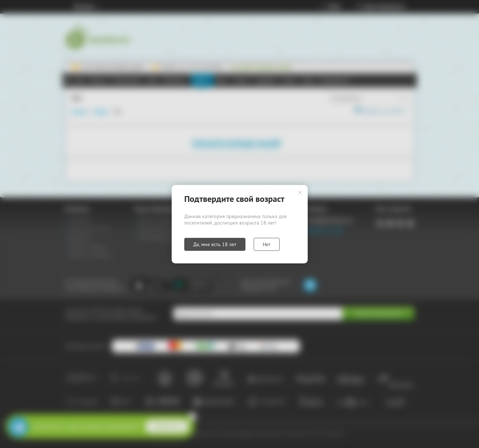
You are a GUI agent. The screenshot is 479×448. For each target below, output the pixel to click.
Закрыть (300, 193)
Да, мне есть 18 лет (215, 244)
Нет (267, 244)
